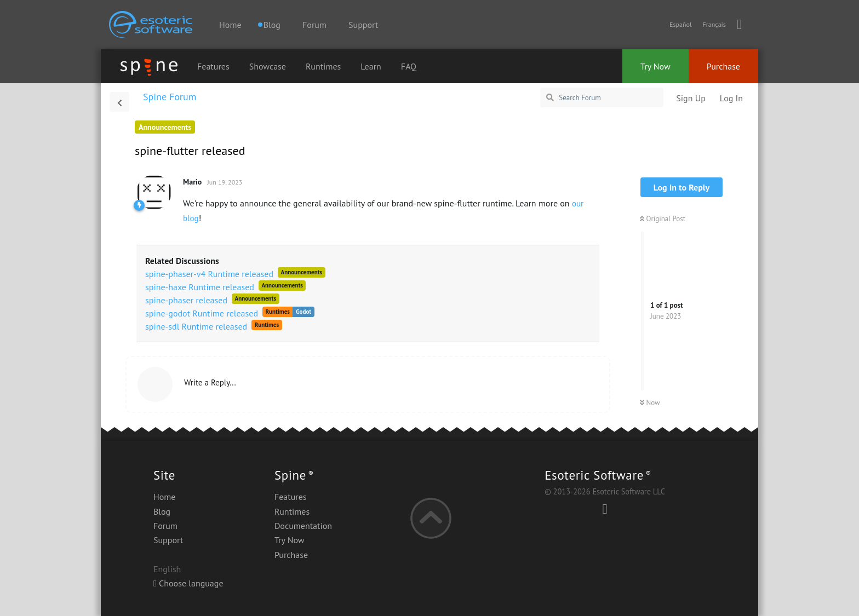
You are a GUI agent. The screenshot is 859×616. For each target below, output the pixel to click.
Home (230, 25)
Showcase (268, 66)
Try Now (655, 66)
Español (680, 24)
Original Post (663, 219)
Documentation (303, 526)
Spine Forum (170, 97)
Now (650, 403)
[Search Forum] (602, 97)
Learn (371, 66)
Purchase (723, 66)
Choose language (188, 583)
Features (213, 66)
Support (363, 25)
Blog (162, 511)
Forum (314, 25)
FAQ (409, 66)
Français (714, 24)
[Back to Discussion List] (119, 102)
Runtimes (323, 66)
